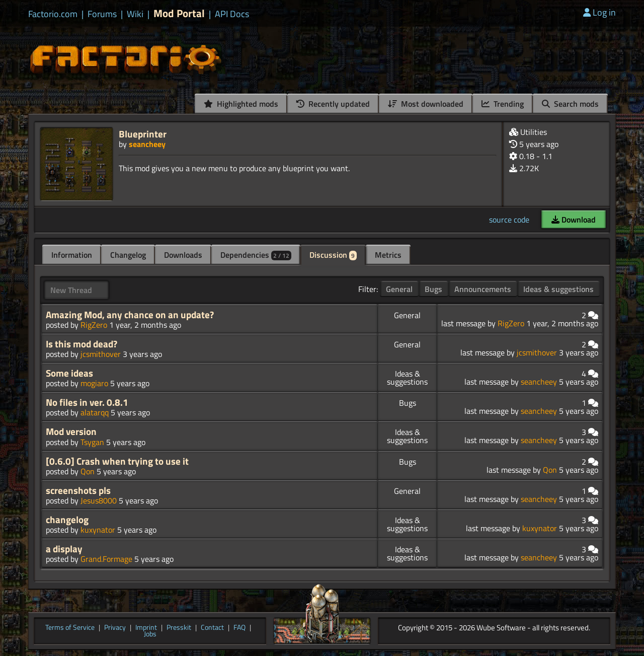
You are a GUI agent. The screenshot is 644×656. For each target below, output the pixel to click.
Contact (212, 628)
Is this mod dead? (82, 344)
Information (72, 255)
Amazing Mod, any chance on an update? (130, 315)
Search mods (570, 104)
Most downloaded (426, 104)
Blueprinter (143, 134)
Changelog (128, 255)
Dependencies (256, 255)
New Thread (71, 290)
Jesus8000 (99, 500)
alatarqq (95, 412)
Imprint (146, 628)
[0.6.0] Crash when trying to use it (117, 461)
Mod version (71, 431)
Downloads (183, 255)
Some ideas (69, 373)
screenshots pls (78, 490)
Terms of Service (70, 628)
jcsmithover (101, 354)
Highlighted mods (241, 104)
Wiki (135, 14)
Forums (102, 14)
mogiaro (94, 383)
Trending (503, 104)
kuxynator (98, 530)
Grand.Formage (106, 559)
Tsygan (92, 442)
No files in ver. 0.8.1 (87, 402)
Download (574, 220)
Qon (88, 471)
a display (64, 549)
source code (509, 220)
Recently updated (333, 104)
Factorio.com (53, 14)
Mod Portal (179, 13)
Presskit (179, 628)
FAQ (239, 628)
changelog (67, 520)
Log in (599, 12)
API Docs (232, 14)
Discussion (333, 255)
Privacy (115, 628)
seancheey (147, 144)
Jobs (150, 634)
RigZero (94, 325)
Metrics (388, 255)
